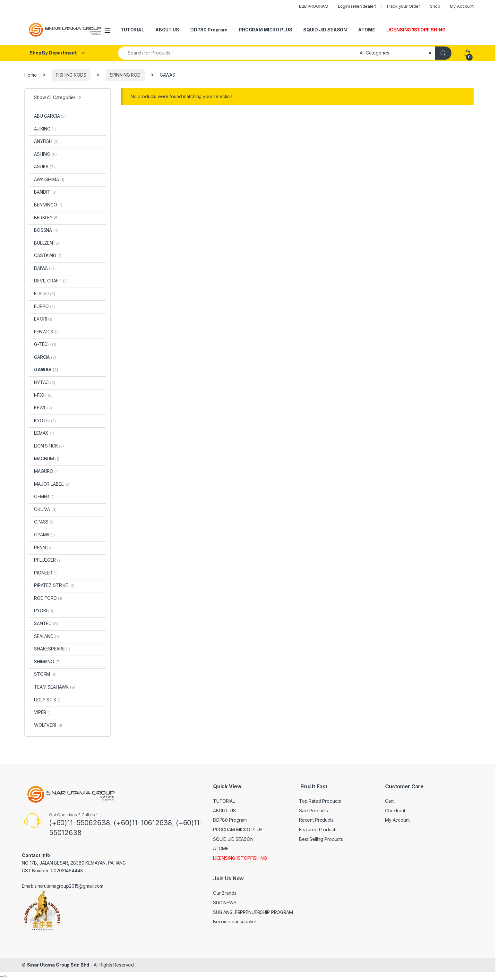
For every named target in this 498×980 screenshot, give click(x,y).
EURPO (44, 306)
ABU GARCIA (50, 116)
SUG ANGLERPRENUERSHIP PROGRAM (253, 912)
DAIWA (44, 268)
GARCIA (45, 357)
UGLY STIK (48, 700)
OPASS (44, 522)
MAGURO (46, 471)
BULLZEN (46, 243)
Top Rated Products (320, 801)
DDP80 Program (209, 30)
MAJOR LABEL (52, 484)
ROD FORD (48, 598)
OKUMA (45, 509)
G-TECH (45, 344)
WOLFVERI (48, 725)
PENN (43, 547)
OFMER (44, 496)
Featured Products (318, 829)
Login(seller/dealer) (357, 6)
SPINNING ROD (125, 75)
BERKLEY (46, 218)
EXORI (43, 319)
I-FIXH (43, 395)
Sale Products (313, 811)
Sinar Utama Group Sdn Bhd (58, 965)
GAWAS (46, 369)
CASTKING (48, 255)
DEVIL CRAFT (51, 281)
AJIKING (45, 129)
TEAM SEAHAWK (55, 687)
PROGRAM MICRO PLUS (265, 30)
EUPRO (45, 293)
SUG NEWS (225, 903)
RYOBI (44, 611)
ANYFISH (46, 141)
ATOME (366, 30)
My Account (462, 6)
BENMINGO (48, 205)
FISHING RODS (71, 75)
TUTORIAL (132, 30)
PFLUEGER (48, 560)
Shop (435, 6)
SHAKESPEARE (52, 649)
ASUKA (44, 167)
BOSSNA (46, 230)
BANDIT (45, 192)
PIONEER (46, 573)
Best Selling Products (321, 839)
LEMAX (44, 433)
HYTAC (45, 382)
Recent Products (316, 820)
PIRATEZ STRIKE (54, 585)
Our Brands (225, 893)
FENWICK (47, 332)
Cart (389, 801)
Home (30, 75)
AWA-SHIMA (49, 179)
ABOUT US (167, 30)
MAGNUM (47, 459)
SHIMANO (47, 662)
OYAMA (44, 535)
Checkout (395, 811)
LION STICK (49, 446)
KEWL (43, 408)
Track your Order (403, 6)
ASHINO (45, 154)
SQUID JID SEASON (325, 30)
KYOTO (45, 420)
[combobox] (237, 53)
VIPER (43, 712)
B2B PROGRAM (313, 6)
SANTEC (46, 623)
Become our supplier (235, 921)
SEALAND (46, 636)
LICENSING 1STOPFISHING (416, 30)
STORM (45, 674)
